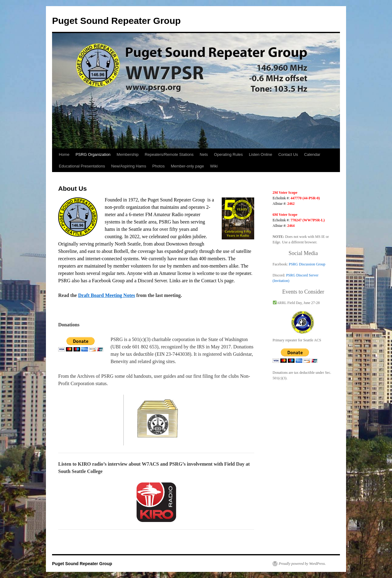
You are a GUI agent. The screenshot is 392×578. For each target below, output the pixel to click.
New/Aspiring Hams (129, 166)
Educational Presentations (82, 166)
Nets (204, 154)
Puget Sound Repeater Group (116, 21)
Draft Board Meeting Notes (107, 295)
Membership (128, 154)
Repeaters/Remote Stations (169, 154)
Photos (158, 166)
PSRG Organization (93, 154)
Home (64, 154)
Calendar (312, 154)
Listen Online (261, 154)
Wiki (214, 166)
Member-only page (187, 166)
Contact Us (288, 154)
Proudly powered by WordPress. (302, 564)
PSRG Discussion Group (307, 264)
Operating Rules (228, 154)
